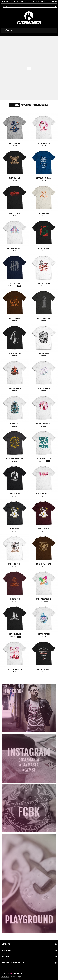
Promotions (26, 105)
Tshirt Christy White (15, 564)
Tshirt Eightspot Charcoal (14, 459)
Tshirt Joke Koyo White (43, 283)
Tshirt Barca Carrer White (15, 248)
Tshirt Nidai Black (15, 178)
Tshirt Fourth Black (14, 354)
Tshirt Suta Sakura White (43, 494)
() (54, 2)
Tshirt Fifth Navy (15, 283)
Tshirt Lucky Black (14, 529)
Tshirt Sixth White (15, 424)
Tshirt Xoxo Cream (43, 213)
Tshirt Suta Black (14, 213)
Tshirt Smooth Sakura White (43, 424)
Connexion (44, 2)
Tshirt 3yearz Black (15, 634)
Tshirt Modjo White (15, 389)
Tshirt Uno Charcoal (44, 318)
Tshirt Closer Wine (14, 599)
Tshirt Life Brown (15, 318)
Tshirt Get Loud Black (44, 248)
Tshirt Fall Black (15, 494)
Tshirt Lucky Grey (14, 143)
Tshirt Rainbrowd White (43, 599)
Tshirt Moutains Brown (43, 564)
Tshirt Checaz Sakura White (15, 669)
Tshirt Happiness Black (44, 669)
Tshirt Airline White (43, 389)
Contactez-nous (19, 2)
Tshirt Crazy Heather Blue (43, 178)
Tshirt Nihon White (44, 354)
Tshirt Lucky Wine (43, 529)
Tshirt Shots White (44, 634)
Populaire (14, 105)
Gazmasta (10, 974)
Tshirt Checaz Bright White (44, 459)
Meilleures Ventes (40, 105)
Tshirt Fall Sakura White (44, 143)
